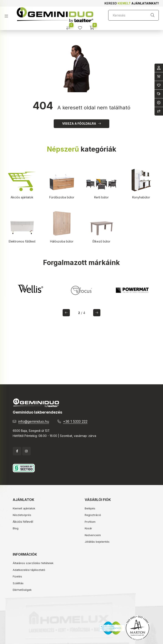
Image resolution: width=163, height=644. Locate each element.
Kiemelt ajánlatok (24, 508)
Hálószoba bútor (62, 241)
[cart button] (93, 26)
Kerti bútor (101, 197)
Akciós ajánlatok (22, 197)
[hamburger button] (8, 15)
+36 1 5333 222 (75, 421)
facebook (17, 451)
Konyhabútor (141, 197)
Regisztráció (93, 515)
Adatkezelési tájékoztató (29, 570)
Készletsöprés (22, 515)
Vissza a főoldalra (79, 123)
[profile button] (82, 26)
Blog (16, 528)
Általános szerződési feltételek (33, 563)
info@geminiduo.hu (34, 421)
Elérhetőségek (22, 590)
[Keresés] (133, 15)
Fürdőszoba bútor (62, 197)
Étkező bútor (101, 241)
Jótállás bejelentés (97, 542)
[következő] (97, 313)
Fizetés (17, 576)
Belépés (90, 508)
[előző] (66, 313)
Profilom (90, 522)
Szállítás (18, 583)
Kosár (88, 528)
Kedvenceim (93, 535)
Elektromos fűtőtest (22, 241)
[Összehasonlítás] (70, 26)
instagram (27, 451)
